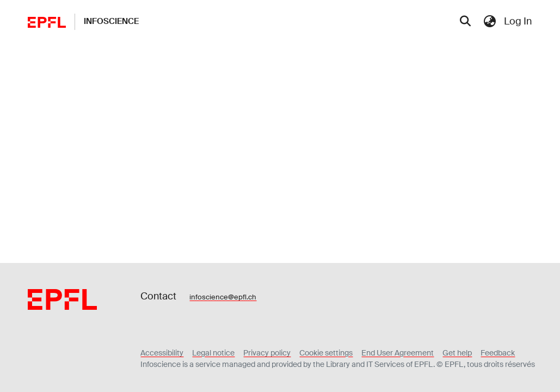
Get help (457, 353)
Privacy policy (267, 353)
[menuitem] (490, 21)
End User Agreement (398, 353)
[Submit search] (465, 22)
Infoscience (111, 21)
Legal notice (213, 353)
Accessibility (162, 353)
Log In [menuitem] (518, 21)
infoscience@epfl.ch (223, 297)
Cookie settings (326, 353)
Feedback (498, 353)
